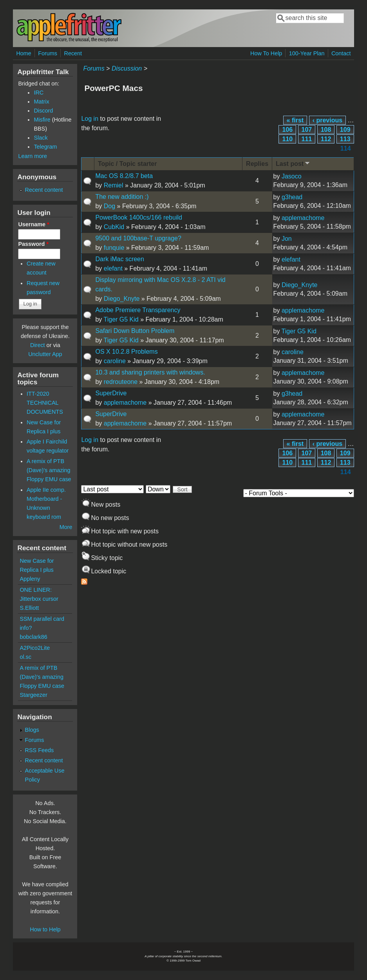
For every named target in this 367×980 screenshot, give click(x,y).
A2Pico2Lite (35, 648)
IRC (39, 93)
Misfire (42, 120)
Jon (287, 239)
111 (307, 139)
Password (33, 244)
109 (345, 130)
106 (287, 130)
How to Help (45, 929)
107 (307, 130)
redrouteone (121, 382)
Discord (43, 111)
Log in (90, 119)
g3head (292, 197)
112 (326, 139)
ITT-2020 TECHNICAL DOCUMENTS (45, 403)
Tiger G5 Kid (121, 319)
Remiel (114, 185)
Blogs (32, 730)
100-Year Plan (307, 53)
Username (33, 224)
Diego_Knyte (122, 299)
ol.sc (25, 657)
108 (326, 130)
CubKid (114, 227)
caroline (115, 361)
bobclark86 (33, 637)
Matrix (41, 102)
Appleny (30, 579)
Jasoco (292, 176)
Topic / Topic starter (127, 164)
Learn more (33, 156)
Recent (73, 53)
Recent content (44, 190)
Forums (48, 53)
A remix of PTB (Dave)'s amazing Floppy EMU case (49, 470)
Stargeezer (33, 695)
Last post (293, 163)
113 (345, 139)
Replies (257, 164)
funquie (114, 248)
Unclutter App (45, 354)
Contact (341, 53)
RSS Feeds (40, 750)
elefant (113, 268)
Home (24, 53)
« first (295, 120)
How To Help (266, 53)
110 (287, 139)
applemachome (303, 218)
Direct (38, 345)
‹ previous (327, 120)
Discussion (127, 68)
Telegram (45, 147)
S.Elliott (29, 608)
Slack (41, 138)
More (66, 527)
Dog (109, 206)
